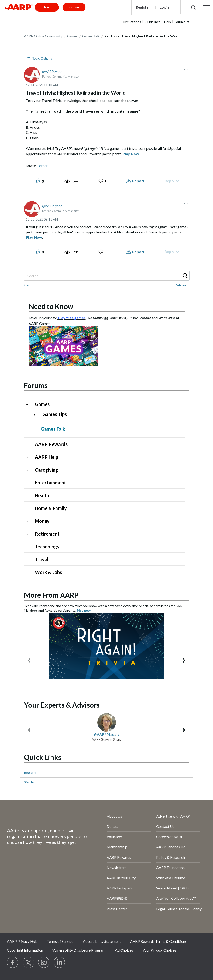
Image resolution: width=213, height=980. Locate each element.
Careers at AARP (170, 837)
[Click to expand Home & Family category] (29, 509)
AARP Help (47, 457)
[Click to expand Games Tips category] (37, 415)
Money (42, 521)
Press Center (117, 909)
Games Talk (91, 36)
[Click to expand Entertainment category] (29, 483)
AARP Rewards (51, 444)
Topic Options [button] (42, 58)
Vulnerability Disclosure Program (79, 950)
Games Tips (55, 414)
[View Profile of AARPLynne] (52, 72)
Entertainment (51, 483)
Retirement (47, 534)
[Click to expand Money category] (29, 522)
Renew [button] (74, 7)
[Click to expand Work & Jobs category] (29, 573)
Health (42, 495)
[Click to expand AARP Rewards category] (29, 445)
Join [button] (47, 7)
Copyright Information (25, 950)
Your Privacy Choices (159, 950)
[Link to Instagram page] (44, 963)
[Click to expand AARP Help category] (29, 458)
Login (164, 7)
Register (143, 7)
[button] (206, 7)
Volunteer (114, 837)
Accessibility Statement (102, 941)
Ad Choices (124, 950)
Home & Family (51, 508)
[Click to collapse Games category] (29, 405)
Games (72, 36)
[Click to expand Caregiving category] (29, 470)
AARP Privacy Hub (22, 941)
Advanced (183, 285)
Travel (42, 559)
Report (138, 181)
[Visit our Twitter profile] (28, 963)
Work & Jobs (48, 572)
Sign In (29, 782)
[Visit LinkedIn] (60, 963)
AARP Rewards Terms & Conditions (158, 941)
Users (28, 285)
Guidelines (153, 22)
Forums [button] (180, 22)
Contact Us (165, 826)
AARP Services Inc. (171, 847)
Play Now (131, 154)
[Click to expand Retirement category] (29, 534)
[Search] (107, 276)
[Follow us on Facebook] (13, 963)
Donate (113, 826)
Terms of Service (60, 941)
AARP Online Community (43, 36)
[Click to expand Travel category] (29, 560)
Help (167, 22)
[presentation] (29, 659)
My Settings (132, 22)
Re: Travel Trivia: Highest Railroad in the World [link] (142, 36)
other (43, 166)
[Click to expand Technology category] (29, 547)
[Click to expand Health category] (29, 496)
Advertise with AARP (173, 816)
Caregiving (47, 470)
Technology (47, 547)
